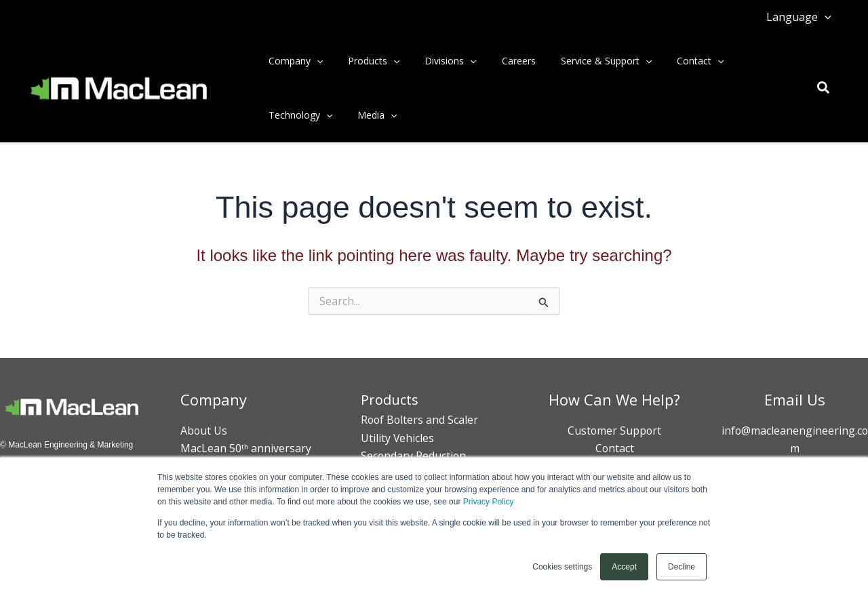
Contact (667, 61)
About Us (204, 431)
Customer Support (614, 431)
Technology (297, 115)
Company (292, 61)
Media (368, 115)
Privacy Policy (489, 502)
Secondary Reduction (414, 456)
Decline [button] (682, 567)
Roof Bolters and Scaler (420, 420)
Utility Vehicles (398, 438)
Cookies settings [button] (562, 567)
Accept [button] (624, 567)
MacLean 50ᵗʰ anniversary (246, 448)
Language (801, 17)
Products (364, 61)
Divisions (435, 61)
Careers (497, 61)
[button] (827, 17)
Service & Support (578, 61)
